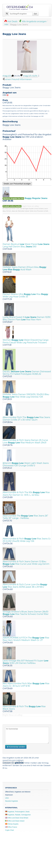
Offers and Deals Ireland (15, 821)
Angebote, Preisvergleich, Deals (17, 812)
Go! (35, 14)
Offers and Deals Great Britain (17, 818)
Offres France (11, 827)
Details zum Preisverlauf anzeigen (17, 184)
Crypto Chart (10, 830)
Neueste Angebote (12, 801)
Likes (7, 798)
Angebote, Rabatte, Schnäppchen (18, 815)
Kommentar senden (16, 747)
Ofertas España (12, 824)
